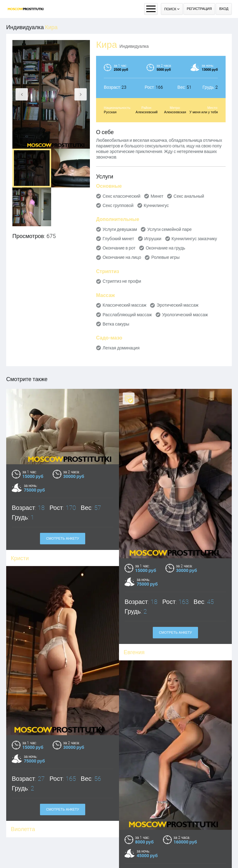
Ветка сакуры (116, 324)
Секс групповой (118, 205)
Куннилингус (156, 205)
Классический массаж (124, 305)
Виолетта (23, 840)
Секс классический (121, 196)
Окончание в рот (119, 248)
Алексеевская (175, 112)
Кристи (20, 558)
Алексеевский (147, 112)
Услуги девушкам (120, 229)
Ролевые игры (165, 257)
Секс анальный (189, 196)
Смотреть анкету (63, 539)
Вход (224, 9)
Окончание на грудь (165, 248)
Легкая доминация (121, 348)
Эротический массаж (177, 305)
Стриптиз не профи (122, 281)
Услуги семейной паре (169, 229)
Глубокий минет (118, 239)
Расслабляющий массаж (127, 315)
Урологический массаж (185, 315)
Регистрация (199, 9)
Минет (157, 196)
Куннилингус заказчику (194, 239)
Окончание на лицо (122, 257)
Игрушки (153, 239)
